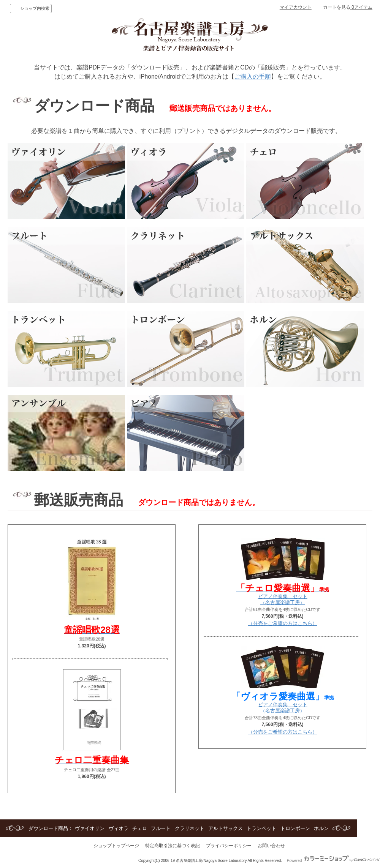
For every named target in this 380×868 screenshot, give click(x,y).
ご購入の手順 (253, 77)
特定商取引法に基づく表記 (173, 846)
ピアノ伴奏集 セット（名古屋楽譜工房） (283, 596)
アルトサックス (226, 828)
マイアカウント (296, 7)
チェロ (140, 828)
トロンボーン (295, 828)
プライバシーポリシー (229, 846)
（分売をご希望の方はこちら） (283, 623)
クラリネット (190, 828)
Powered (333, 861)
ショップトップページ (116, 846)
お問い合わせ (271, 846)
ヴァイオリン (90, 828)
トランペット (261, 828)
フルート (161, 828)
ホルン (321, 828)
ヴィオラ (119, 828)
